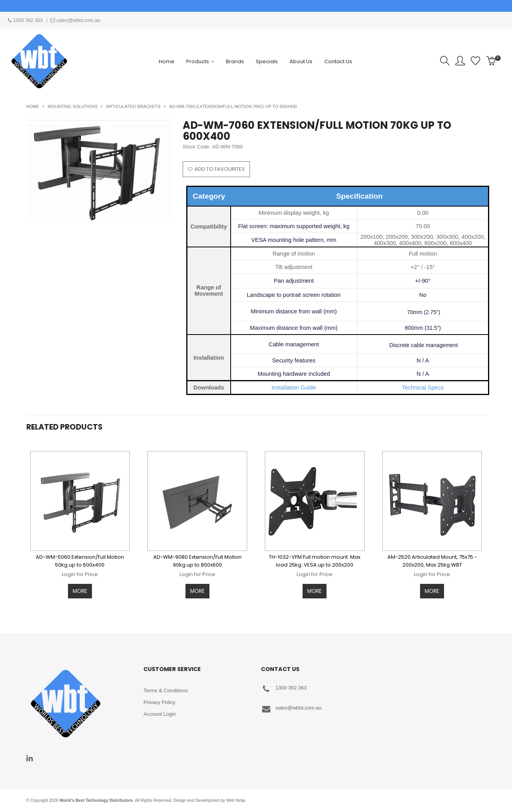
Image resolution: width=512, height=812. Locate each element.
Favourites (475, 61)
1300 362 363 (284, 689)
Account (460, 61)
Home (167, 61)
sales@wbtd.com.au (291, 709)
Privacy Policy (159, 702)
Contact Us (338, 61)
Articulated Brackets (133, 106)
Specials (267, 61)
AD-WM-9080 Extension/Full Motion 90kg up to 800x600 (197, 560)
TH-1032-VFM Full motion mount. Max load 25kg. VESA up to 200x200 (315, 560)
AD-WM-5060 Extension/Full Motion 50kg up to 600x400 (80, 560)
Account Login (160, 714)
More (80, 591)
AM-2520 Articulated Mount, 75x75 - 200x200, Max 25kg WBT (432, 560)
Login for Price (80, 573)
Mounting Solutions (72, 106)
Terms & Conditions (166, 690)
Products (198, 61)
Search (445, 61)
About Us (301, 61)
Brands (235, 61)
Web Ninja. (236, 800)
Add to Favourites (220, 169)
